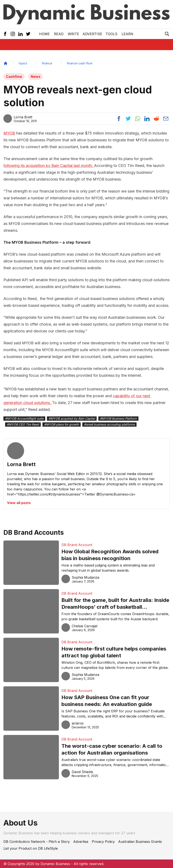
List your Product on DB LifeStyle (31, 848)
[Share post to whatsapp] (138, 119)
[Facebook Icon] (5, 34)
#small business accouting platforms (109, 424)
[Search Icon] (167, 34)
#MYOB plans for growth (62, 424)
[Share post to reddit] (156, 119)
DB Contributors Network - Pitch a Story (37, 842)
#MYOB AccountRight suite (24, 418)
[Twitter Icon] (28, 34)
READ (59, 34)
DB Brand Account (77, 545)
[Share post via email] (166, 119)
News (36, 77)
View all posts (19, 503)
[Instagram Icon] (13, 34)
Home (44, 34)
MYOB (9, 133)
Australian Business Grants (140, 842)
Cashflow (14, 77)
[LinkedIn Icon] (20, 34)
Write (73, 34)
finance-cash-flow (80, 63)
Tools (111, 34)
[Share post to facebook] (119, 119)
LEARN (127, 34)
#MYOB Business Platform (118, 418)
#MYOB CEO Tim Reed (23, 424)
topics (23, 63)
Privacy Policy (103, 842)
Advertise (92, 34)
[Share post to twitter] (128, 119)
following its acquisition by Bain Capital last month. (49, 166)
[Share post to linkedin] (147, 119)
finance (47, 63)
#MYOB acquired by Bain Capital (72, 418)
